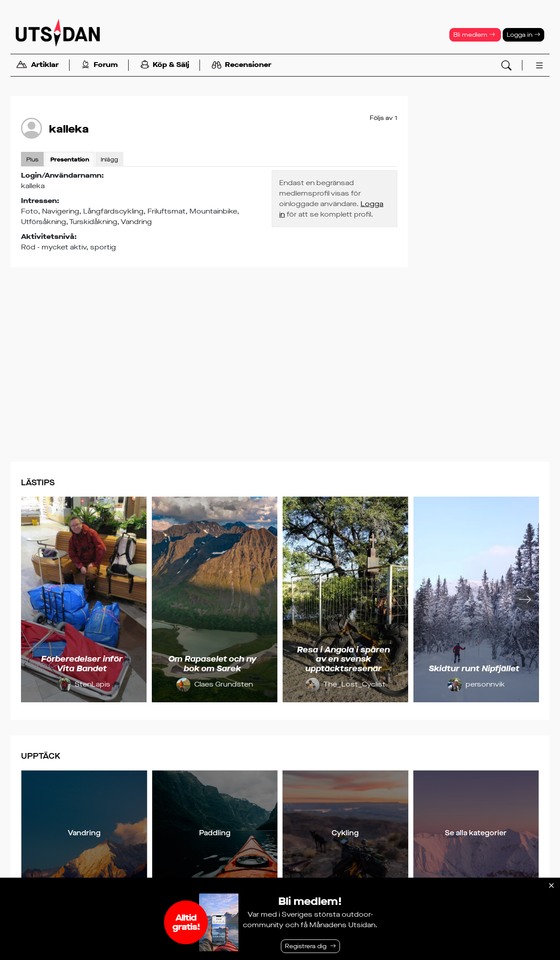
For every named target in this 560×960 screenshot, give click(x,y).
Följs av (383, 118)
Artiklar (37, 65)
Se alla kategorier (476, 833)
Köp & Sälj (165, 65)
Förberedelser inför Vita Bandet (82, 664)
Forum (100, 65)
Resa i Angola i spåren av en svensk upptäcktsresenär (343, 659)
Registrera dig (306, 946)
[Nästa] (525, 599)
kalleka (69, 129)
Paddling (215, 833)
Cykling (345, 833)
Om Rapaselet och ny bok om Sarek (212, 664)
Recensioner (241, 65)
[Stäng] (551, 886)
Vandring (84, 833)
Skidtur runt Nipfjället (474, 669)
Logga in (523, 35)
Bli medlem (474, 35)
